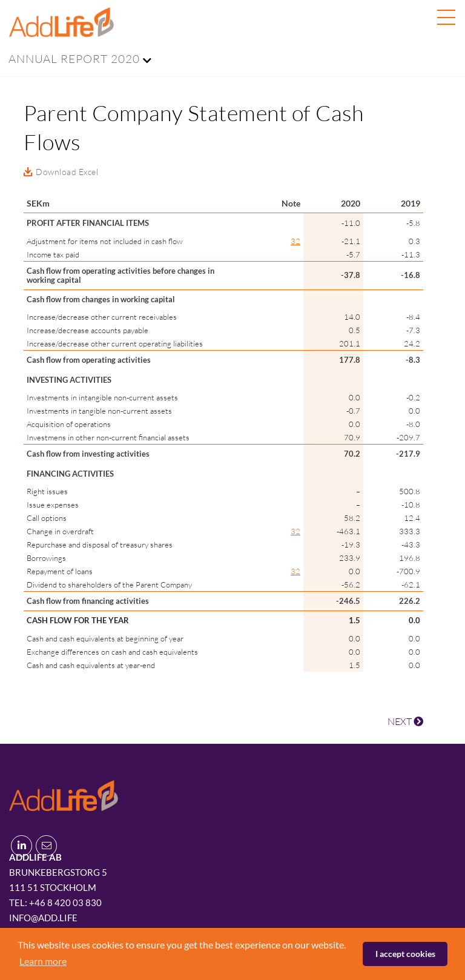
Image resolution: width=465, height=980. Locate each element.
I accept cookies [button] (405, 954)
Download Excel (67, 172)
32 (295, 241)
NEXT (405, 721)
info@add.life (43, 918)
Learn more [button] (43, 961)
